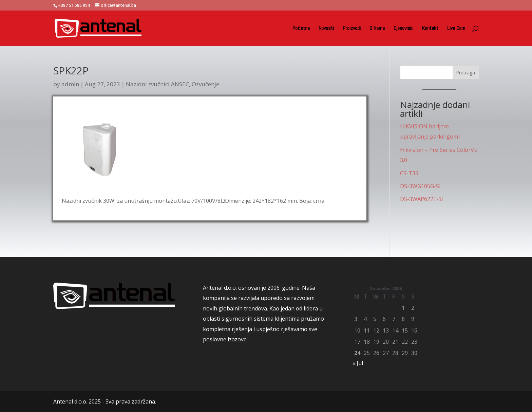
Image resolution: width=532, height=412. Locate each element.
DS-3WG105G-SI (420, 186)
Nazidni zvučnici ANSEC (157, 84)
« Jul (358, 363)
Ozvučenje (205, 84)
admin (70, 84)
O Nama (377, 29)
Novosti (326, 29)
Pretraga (465, 73)
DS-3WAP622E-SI (422, 199)
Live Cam (456, 29)
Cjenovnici (403, 29)
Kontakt (430, 29)
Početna (301, 29)
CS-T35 (409, 173)
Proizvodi (352, 29)
